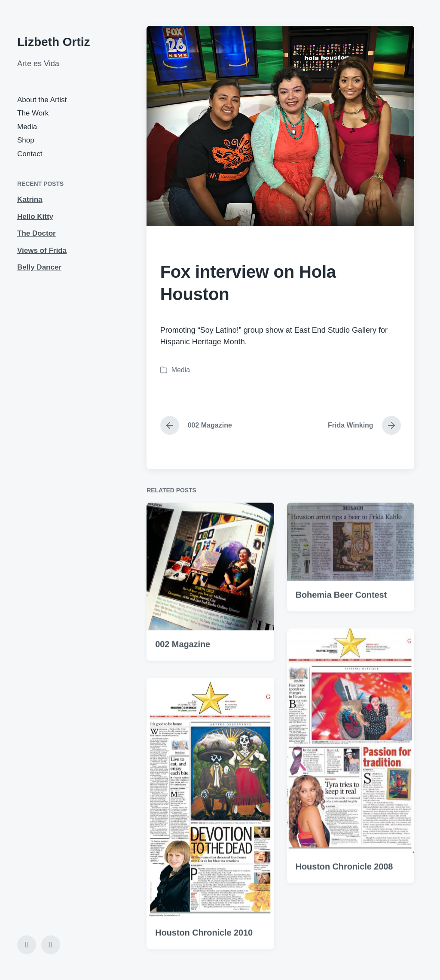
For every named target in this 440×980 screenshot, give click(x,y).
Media (27, 127)
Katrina (30, 199)
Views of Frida (42, 250)
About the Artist (42, 100)
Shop (26, 140)
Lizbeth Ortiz (54, 42)
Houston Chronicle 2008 (344, 891)
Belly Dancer (39, 267)
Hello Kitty (35, 217)
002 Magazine (183, 668)
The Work (33, 113)
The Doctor (37, 233)
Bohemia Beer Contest (341, 619)
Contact (30, 154)
